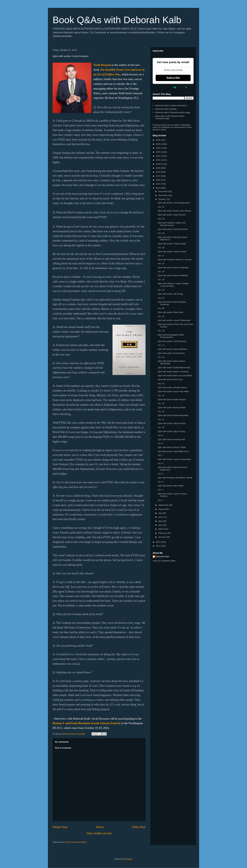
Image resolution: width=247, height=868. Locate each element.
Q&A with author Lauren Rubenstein (174, 320)
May (161, 521)
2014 (158, 188)
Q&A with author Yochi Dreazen (172, 341)
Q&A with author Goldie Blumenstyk (174, 368)
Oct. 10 (161, 427)
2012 (158, 546)
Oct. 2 (160, 490)
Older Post (139, 827)
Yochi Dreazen (102, 65)
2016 (158, 180)
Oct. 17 (161, 345)
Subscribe (173, 78)
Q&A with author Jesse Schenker (173, 229)
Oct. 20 (161, 308)
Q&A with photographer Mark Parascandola (171, 336)
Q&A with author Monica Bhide (172, 407)
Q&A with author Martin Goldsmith (173, 268)
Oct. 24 (161, 272)
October (162, 199)
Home (100, 827)
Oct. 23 (161, 280)
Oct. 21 (161, 298)
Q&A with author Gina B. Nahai (172, 447)
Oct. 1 (160, 500)
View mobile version (99, 833)
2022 (158, 156)
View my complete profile (164, 561)
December (163, 191)
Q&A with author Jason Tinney (171, 431)
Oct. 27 (161, 256)
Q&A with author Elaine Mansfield (173, 415)
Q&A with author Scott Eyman (171, 353)
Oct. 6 (160, 463)
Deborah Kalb (162, 557)
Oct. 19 (161, 316)
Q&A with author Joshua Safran (172, 252)
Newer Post (60, 827)
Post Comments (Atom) (76, 842)
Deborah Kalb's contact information (171, 106)
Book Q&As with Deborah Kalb (117, 20)
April (161, 525)
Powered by (173, 87)
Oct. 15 (161, 384)
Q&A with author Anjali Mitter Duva (173, 451)
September (164, 505)
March (161, 529)
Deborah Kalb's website (166, 109)
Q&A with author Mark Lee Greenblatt (175, 376)
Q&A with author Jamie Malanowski (174, 203)
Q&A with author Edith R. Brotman (173, 372)
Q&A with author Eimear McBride (173, 275)
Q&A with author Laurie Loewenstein (174, 459)
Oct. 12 (161, 411)
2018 (158, 172)
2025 (158, 144)
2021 (158, 160)
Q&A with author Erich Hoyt (170, 379)
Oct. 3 (160, 482)
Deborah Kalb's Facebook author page (173, 112)
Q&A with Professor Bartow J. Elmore (175, 260)
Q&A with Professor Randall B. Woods (175, 478)
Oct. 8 (160, 443)
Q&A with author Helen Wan (170, 312)
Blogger (129, 859)
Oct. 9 (160, 435)
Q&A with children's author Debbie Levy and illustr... (173, 285)
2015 (158, 184)
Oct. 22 (161, 290)
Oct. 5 (160, 474)
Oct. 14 (161, 396)
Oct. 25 (161, 263)
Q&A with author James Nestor (172, 423)
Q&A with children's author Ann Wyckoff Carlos (172, 224)
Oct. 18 (161, 331)
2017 (158, 176)
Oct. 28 (161, 248)
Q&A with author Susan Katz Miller (173, 391)
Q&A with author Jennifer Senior (172, 387)
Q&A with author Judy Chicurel (172, 215)
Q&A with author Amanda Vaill (171, 439)
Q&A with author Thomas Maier (172, 244)
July (160, 513)
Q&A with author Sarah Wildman (172, 349)
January (162, 537)
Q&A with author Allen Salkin (171, 486)
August (162, 509)
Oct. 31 (161, 207)
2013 (158, 542)
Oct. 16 (161, 357)
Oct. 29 (161, 233)
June (161, 517)
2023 (158, 152)
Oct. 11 (161, 419)
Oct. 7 (160, 455)
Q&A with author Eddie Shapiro (172, 399)
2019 (158, 168)
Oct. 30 (161, 219)
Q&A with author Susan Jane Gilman (174, 211)
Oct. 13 (161, 403)
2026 (158, 140)
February (163, 533)
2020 (158, 164)
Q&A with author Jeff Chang (170, 294)
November (163, 195)
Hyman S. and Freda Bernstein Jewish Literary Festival (86, 723)
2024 (158, 148)
